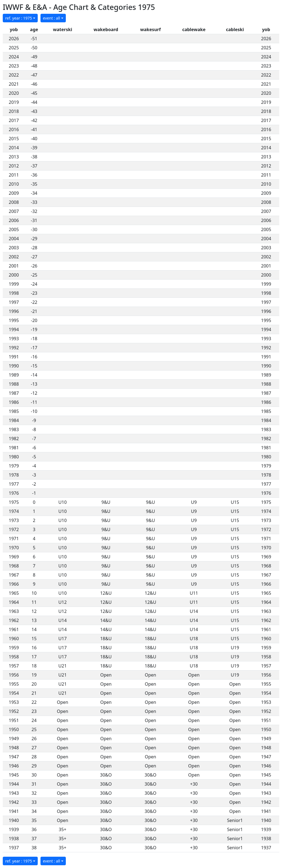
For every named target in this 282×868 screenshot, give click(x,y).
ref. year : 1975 (19, 18)
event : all (51, 18)
